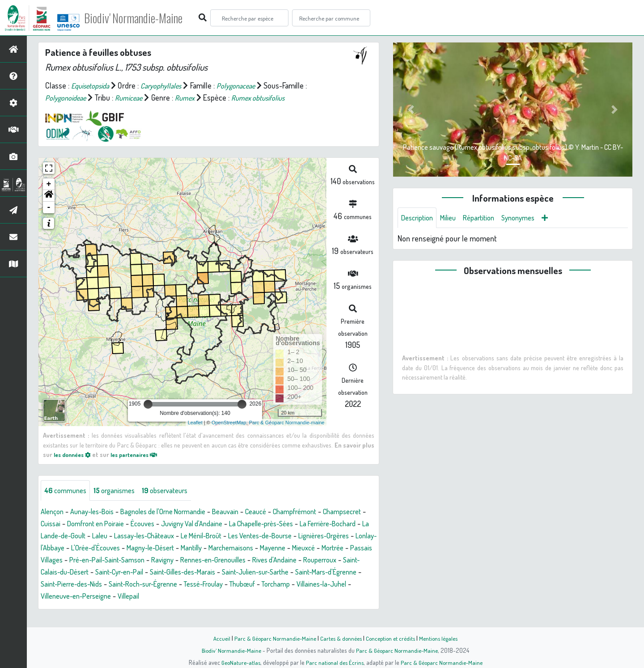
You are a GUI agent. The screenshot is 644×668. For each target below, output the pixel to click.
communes (68, 491)
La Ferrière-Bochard (72, 537)
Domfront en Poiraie (151, 524)
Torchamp (210, 597)
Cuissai (101, 524)
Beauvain (245, 512)
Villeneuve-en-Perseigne (335, 597)
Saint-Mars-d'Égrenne (237, 585)
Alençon (53, 512)
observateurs (176, 491)
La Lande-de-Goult (140, 537)
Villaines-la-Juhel (261, 597)
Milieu (453, 218)
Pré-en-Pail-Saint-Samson (296, 561)
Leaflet (195, 423)
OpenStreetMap (229, 423)
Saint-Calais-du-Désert (258, 573)
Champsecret (62, 524)
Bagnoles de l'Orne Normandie (176, 512)
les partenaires (142, 454)
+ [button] (49, 184)
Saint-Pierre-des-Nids (312, 585)
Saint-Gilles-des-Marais (77, 585)
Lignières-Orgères (110, 549)
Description (419, 218)
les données (75, 454)
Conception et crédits (392, 638)
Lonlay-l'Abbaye (170, 549)
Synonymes (530, 218)
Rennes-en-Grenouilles (78, 573)
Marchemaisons (66, 561)
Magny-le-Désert (291, 549)
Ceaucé (278, 512)
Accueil (215, 638)
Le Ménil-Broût (297, 537)
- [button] (49, 207)
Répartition (487, 218)
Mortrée (178, 561)
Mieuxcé (145, 561)
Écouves (203, 524)
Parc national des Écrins (334, 662)
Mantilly (337, 549)
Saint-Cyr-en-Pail (328, 573)
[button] (49, 196)
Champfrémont (321, 512)
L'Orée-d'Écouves (230, 549)
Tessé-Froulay (129, 597)
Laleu (185, 537)
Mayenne (111, 561)
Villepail (58, 609)
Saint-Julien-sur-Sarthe (158, 585)
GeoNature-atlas (238, 662)
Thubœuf (173, 597)
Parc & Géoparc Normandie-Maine (271, 638)
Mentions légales (444, 638)
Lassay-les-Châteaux (233, 537)
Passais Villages (222, 561)
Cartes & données (340, 638)
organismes (121, 491)
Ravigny (357, 561)
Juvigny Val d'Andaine (257, 524)
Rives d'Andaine (146, 573)
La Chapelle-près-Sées (335, 524)
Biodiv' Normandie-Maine (147, 18)
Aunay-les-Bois (97, 512)
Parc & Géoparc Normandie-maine (287, 423)
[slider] (148, 404)
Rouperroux (196, 573)
